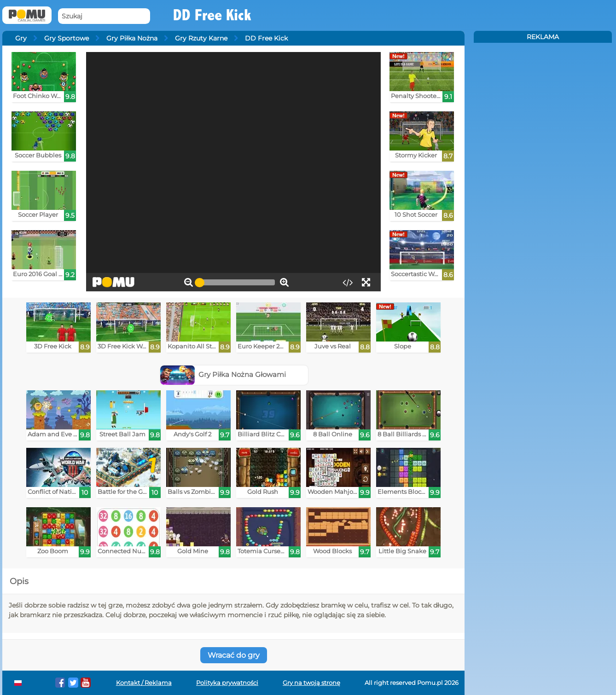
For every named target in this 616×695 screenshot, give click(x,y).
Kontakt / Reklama (144, 683)
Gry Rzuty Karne (201, 38)
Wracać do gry (234, 655)
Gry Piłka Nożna (132, 38)
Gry (21, 38)
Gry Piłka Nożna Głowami (223, 374)
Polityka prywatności (227, 683)
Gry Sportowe (67, 38)
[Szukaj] (104, 16)
